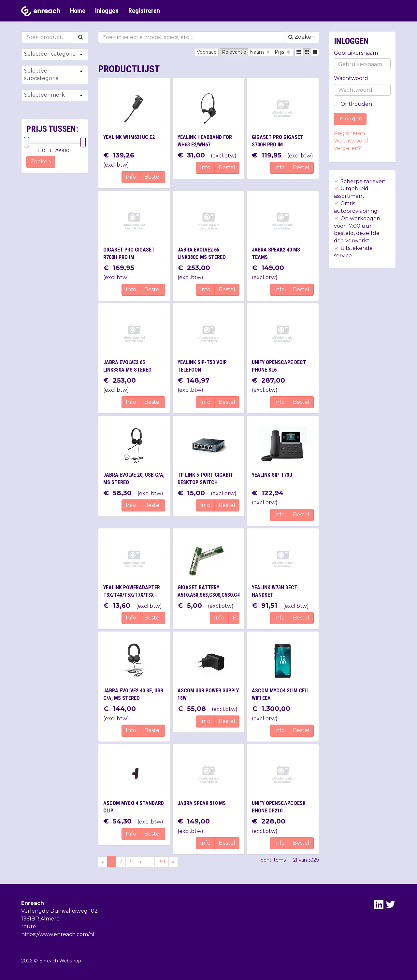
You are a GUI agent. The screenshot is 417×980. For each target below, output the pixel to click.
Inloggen (107, 11)
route (29, 926)
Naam (260, 52)
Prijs (283, 52)
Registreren (144, 11)
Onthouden (353, 104)
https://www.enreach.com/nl (58, 934)
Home (78, 11)
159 (162, 862)
